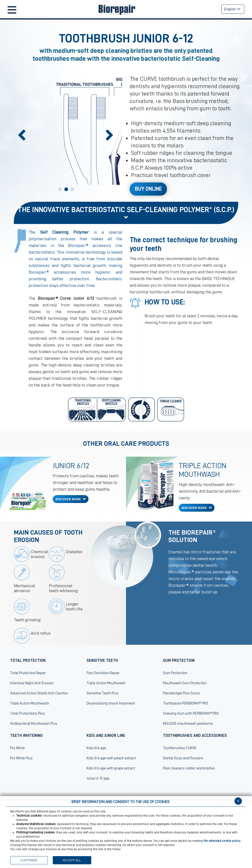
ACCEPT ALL (72, 860)
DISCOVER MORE (69, 499)
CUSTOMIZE (29, 860)
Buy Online (148, 189)
